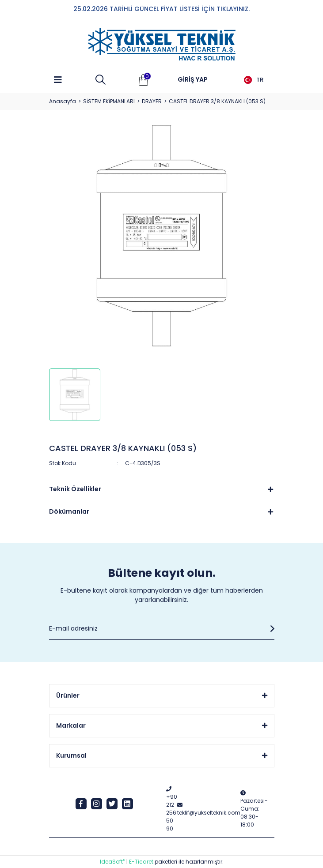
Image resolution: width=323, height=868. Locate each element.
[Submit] (270, 629)
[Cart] (144, 80)
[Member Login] (193, 80)
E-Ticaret (141, 862)
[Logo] (162, 45)
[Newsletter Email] (162, 629)
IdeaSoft (112, 862)
